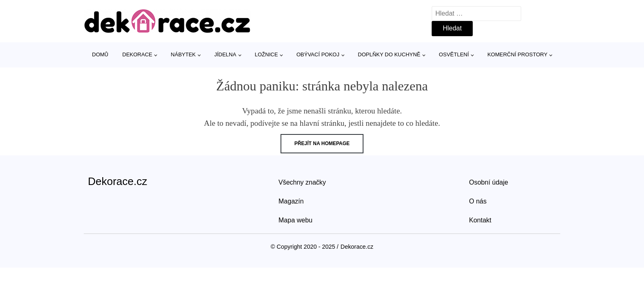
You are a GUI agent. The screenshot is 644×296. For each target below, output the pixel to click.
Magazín (291, 201)
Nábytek (183, 54)
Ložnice (266, 54)
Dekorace (137, 54)
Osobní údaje (489, 182)
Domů (100, 54)
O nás (478, 201)
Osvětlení (454, 54)
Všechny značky (302, 182)
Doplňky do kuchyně (389, 54)
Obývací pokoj (318, 54)
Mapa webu (296, 220)
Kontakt (480, 220)
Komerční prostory (517, 54)
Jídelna (225, 54)
